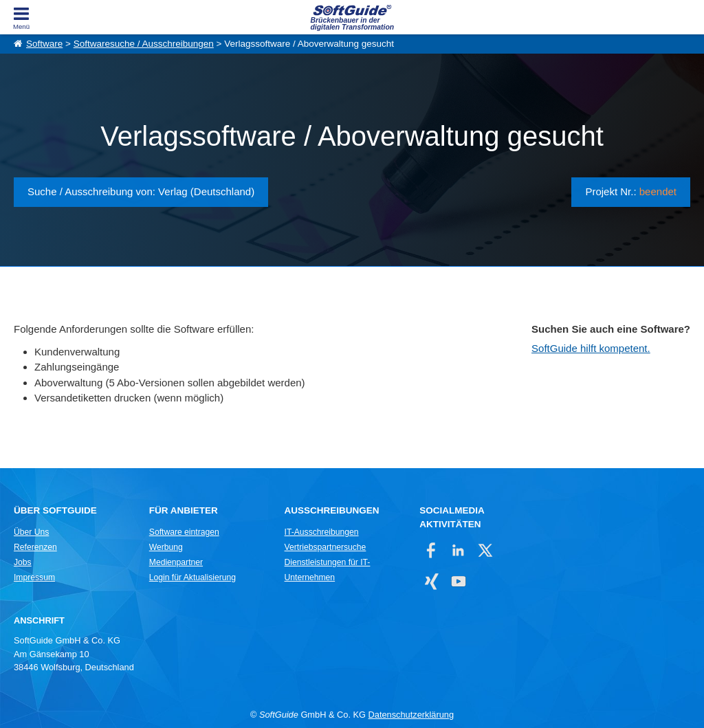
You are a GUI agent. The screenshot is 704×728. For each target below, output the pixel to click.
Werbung (166, 547)
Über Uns (31, 532)
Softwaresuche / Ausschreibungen (144, 44)
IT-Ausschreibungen (322, 532)
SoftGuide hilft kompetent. (591, 348)
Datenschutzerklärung (411, 715)
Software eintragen (184, 532)
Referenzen (35, 547)
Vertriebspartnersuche (326, 547)
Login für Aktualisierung (192, 577)
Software (44, 44)
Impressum (34, 577)
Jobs (23, 562)
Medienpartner (176, 562)
